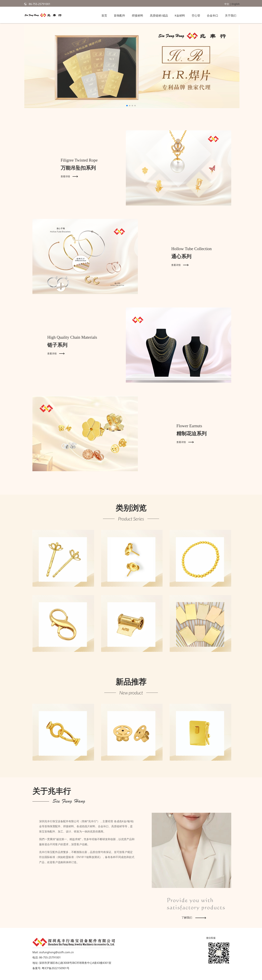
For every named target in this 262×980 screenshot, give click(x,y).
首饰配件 (119, 15)
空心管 (196, 15)
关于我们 (231, 15)
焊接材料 (138, 15)
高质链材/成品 (159, 15)
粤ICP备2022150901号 (56, 968)
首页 (104, 15)
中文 (227, 4)
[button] (127, 106)
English (236, 4)
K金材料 (180, 15)
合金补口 (213, 15)
